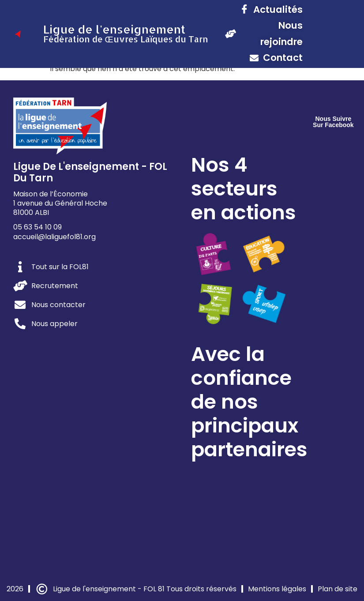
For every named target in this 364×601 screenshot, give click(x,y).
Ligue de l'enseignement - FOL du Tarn (90, 172)
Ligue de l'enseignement (114, 29)
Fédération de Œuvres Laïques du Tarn (126, 39)
